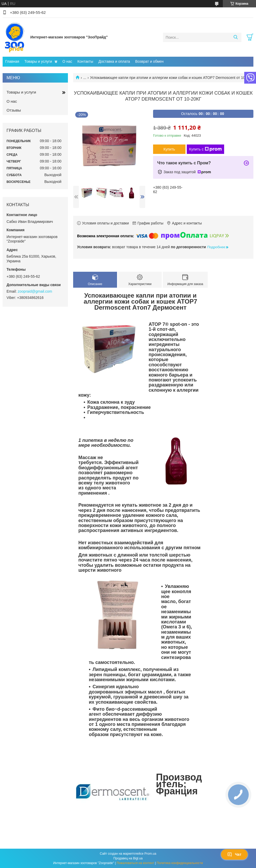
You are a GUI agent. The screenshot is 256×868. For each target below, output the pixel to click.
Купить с (205, 149)
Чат (234, 854)
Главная (12, 61)
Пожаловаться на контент (135, 863)
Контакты (85, 61)
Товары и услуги (38, 61)
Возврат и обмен (150, 61)
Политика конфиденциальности (180, 863)
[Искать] (235, 37)
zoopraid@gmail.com (35, 291)
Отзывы (14, 110)
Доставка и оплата (114, 61)
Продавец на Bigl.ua (128, 858)
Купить (169, 149)
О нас (67, 61)
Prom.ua (150, 854)
